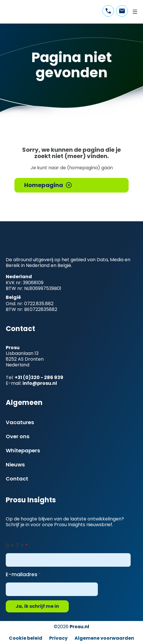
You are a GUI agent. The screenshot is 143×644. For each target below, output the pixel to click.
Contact (17, 479)
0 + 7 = (15, 545)
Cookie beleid (26, 638)
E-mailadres (22, 574)
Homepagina (44, 185)
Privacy (58, 638)
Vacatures (20, 422)
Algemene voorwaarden (104, 638)
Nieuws (15, 465)
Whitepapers (23, 450)
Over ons (18, 436)
